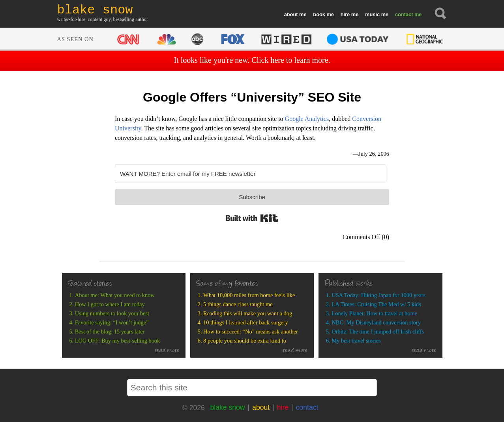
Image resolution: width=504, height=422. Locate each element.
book (319, 14)
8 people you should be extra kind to (245, 341)
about (291, 14)
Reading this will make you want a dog (248, 313)
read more (167, 351)
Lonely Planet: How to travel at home (374, 313)
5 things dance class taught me (238, 304)
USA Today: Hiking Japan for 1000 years (378, 295)
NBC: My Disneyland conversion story (376, 322)
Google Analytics (307, 119)
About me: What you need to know (115, 295)
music (372, 14)
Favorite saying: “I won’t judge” (112, 322)
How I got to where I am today (110, 304)
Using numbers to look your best (112, 313)
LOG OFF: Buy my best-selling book (117, 341)
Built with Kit (252, 218)
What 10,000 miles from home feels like (249, 295)
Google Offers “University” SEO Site (252, 97)
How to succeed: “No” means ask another (251, 332)
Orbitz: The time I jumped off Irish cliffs (378, 332)
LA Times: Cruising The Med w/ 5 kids (376, 304)
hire (345, 14)
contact (404, 14)
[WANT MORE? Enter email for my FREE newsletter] (251, 174)
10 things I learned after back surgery (246, 322)
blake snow (227, 407)
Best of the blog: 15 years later (110, 332)
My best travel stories (356, 341)
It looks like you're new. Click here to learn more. (252, 60)
